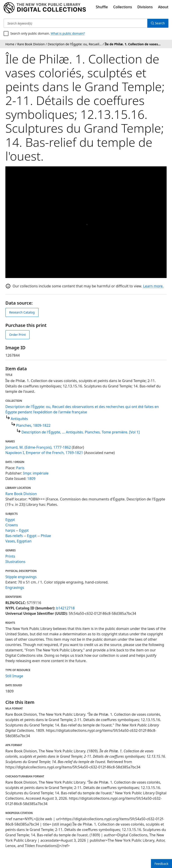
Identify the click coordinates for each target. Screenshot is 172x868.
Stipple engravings (21, 577)
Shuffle (102, 7)
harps (10, 530)
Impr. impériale (36, 473)
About (163, 7)
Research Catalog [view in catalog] (22, 312)
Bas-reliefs (14, 536)
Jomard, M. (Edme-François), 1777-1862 (38, 447)
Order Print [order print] (17, 335)
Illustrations (15, 562)
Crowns (12, 525)
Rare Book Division (21, 494)
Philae (46, 536)
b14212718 (65, 608)
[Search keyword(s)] (75, 23)
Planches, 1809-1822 (33, 425)
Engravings (15, 588)
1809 (31, 479)
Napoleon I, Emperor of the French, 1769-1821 (44, 453)
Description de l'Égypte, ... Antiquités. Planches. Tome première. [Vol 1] (81, 432)
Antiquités (19, 419)
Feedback (161, 864)
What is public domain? (68, 33)
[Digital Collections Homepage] (45, 8)
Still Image (14, 676)
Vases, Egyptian (18, 541)
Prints (10, 556)
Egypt (10, 520)
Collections (123, 7)
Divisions (145, 7)
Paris (20, 468)
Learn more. (153, 286)
